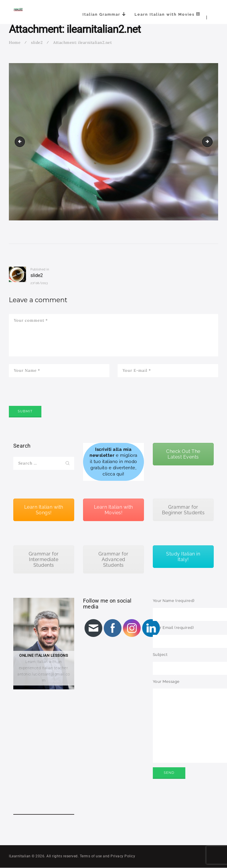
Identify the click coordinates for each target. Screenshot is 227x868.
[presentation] (54, 400)
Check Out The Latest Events (183, 454)
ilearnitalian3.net (21, 141)
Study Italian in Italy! (183, 557)
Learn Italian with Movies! (113, 510)
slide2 (37, 43)
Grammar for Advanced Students (113, 559)
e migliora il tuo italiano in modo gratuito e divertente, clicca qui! (113, 462)
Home (15, 43)
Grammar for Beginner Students (183, 510)
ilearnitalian (210, 141)
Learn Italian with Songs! (44, 510)
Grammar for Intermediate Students (44, 559)
